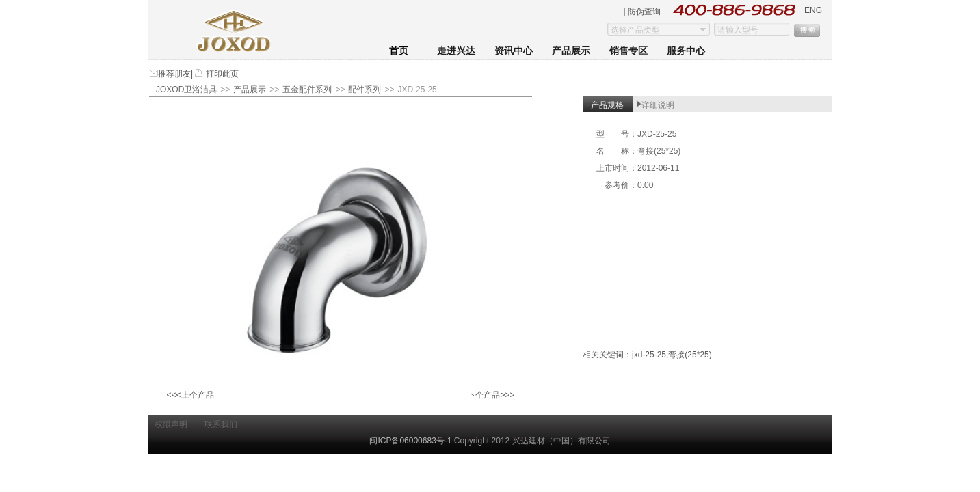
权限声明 (171, 424)
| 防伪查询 (642, 12)
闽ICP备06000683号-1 (410, 441)
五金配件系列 (307, 90)
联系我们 (221, 424)
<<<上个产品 (190, 395)
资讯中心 (514, 51)
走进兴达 (456, 51)
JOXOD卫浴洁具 (186, 90)
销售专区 (628, 51)
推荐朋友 (174, 74)
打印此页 (221, 74)
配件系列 (365, 90)
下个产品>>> (491, 395)
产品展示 (571, 51)
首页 (399, 51)
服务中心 (686, 51)
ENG (813, 10)
